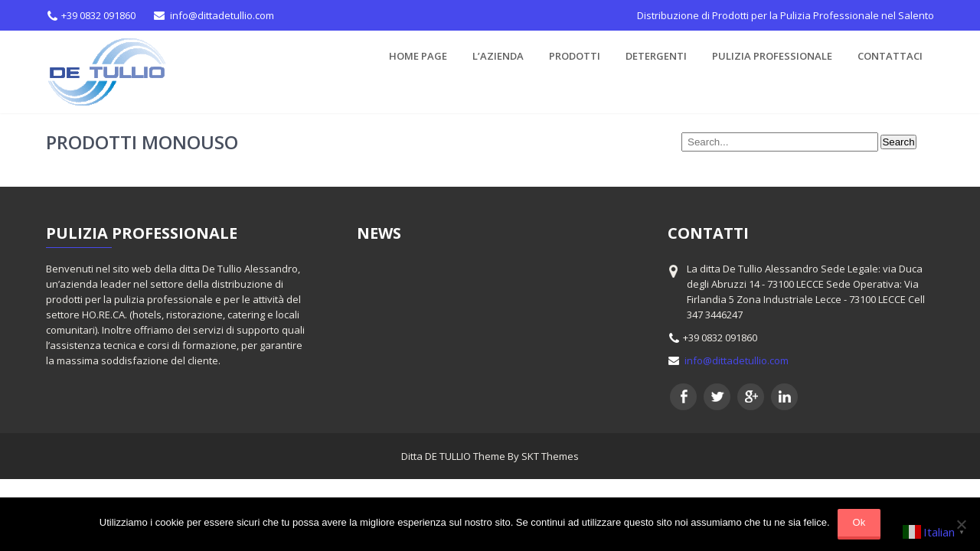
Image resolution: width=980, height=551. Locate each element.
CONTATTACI (890, 56)
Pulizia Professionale (772, 56)
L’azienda (498, 56)
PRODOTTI (575, 56)
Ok (859, 522)
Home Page (418, 56)
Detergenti (656, 56)
